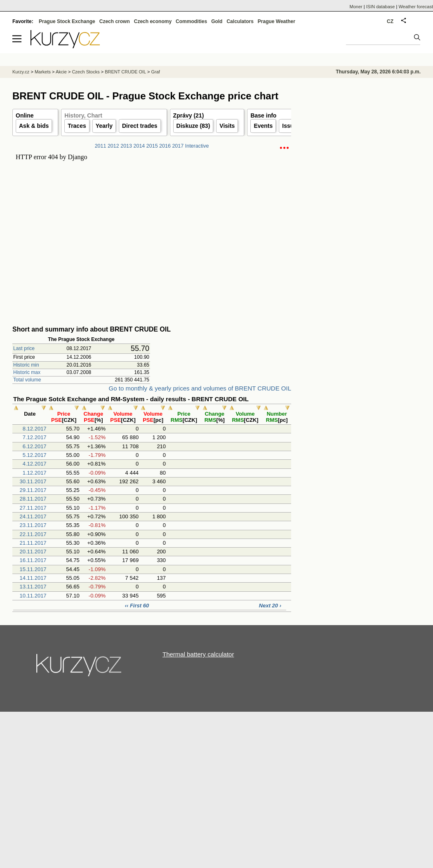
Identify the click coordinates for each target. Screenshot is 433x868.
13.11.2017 (33, 587)
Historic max (27, 372)
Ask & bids (34, 126)
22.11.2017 (33, 534)
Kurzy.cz (21, 72)
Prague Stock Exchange (67, 21)
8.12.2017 (35, 429)
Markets (43, 72)
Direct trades (140, 126)
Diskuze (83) (193, 126)
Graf (155, 72)
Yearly (104, 126)
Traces (77, 126)
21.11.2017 (33, 543)
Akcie (61, 72)
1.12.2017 (35, 473)
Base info (263, 115)
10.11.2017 (33, 596)
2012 (113, 146)
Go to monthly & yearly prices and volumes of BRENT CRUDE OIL (200, 388)
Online (25, 115)
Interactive (197, 146)
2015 (152, 146)
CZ (390, 21)
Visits (227, 126)
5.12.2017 (35, 455)
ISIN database (381, 7)
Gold (217, 21)
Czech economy (153, 21)
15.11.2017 (33, 569)
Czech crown (115, 21)
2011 (101, 146)
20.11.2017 (33, 552)
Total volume (27, 380)
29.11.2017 (33, 490)
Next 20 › (270, 606)
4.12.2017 (35, 464)
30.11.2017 (33, 481)
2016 (165, 146)
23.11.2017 (33, 525)
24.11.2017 (33, 516)
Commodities (191, 21)
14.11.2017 (33, 578)
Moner (356, 7)
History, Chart (83, 115)
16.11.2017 (33, 560)
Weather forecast (416, 7)
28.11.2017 (33, 499)
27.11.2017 (33, 508)
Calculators (240, 21)
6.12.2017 (35, 446)
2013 (126, 146)
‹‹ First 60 (137, 606)
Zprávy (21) (189, 115)
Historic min (26, 365)
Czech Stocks (86, 72)
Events (263, 126)
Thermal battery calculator (198, 654)
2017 (178, 146)
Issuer (291, 126)
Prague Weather (277, 21)
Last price (24, 348)
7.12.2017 (35, 437)
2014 (139, 146)
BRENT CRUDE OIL (125, 72)
